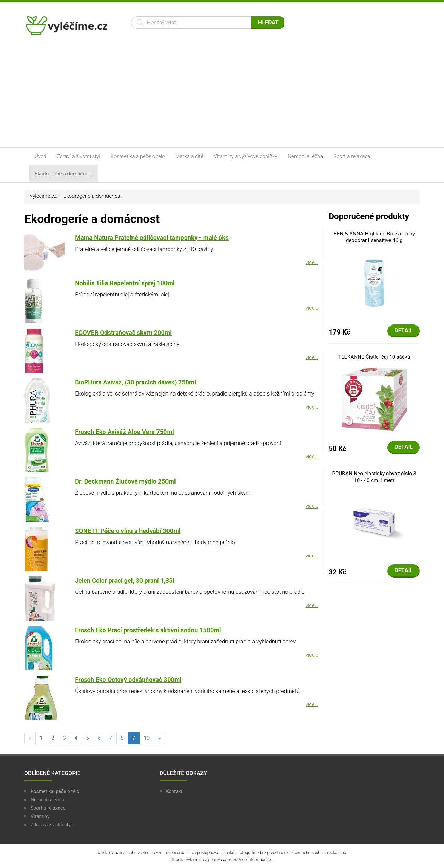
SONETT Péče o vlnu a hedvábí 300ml (128, 531)
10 (147, 738)
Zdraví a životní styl (79, 156)
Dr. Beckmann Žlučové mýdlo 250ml (125, 481)
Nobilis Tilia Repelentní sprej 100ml (125, 283)
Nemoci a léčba (305, 156)
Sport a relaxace (352, 156)
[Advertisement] (222, 95)
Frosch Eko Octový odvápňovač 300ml (128, 680)
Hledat (268, 22)
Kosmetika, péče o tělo (55, 791)
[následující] (159, 738)
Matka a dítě (190, 156)
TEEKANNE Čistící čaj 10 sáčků (374, 357)
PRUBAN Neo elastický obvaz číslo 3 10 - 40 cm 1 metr (374, 477)
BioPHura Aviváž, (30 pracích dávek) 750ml (135, 382)
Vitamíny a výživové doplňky (245, 156)
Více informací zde (256, 860)
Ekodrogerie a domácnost (64, 174)
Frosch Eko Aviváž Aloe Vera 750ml (125, 432)
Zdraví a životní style (52, 825)
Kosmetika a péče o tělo (138, 156)
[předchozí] (30, 738)
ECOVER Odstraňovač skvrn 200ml (123, 333)
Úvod (41, 156)
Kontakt (174, 791)
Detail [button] (404, 331)
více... (312, 262)
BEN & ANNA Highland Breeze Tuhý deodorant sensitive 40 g (374, 237)
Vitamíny (40, 816)
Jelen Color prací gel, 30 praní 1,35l (125, 580)
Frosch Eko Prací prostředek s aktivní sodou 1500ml (148, 630)
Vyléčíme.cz (43, 196)
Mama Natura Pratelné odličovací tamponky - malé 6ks (152, 238)
